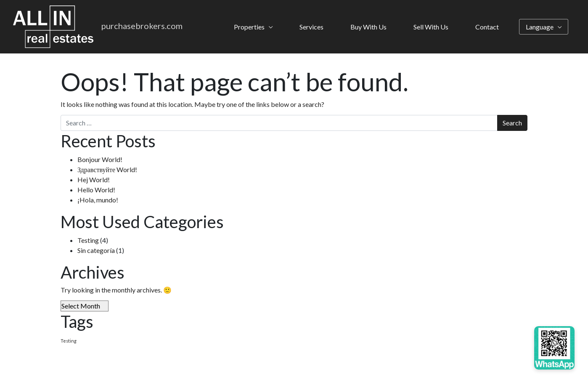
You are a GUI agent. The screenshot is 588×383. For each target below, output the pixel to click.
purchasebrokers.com (142, 26)
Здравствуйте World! (107, 169)
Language (540, 27)
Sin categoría (96, 250)
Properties (249, 27)
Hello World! (96, 190)
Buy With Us (368, 27)
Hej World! (94, 180)
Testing (88, 240)
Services (311, 27)
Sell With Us (431, 27)
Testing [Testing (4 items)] (69, 341)
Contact (487, 27)
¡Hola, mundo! (98, 200)
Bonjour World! (100, 159)
